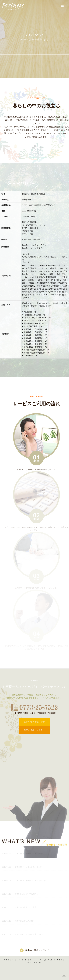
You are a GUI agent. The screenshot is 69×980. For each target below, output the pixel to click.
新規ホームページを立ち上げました (23, 934)
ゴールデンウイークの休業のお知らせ (24, 881)
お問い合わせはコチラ (34, 722)
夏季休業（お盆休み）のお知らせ (22, 867)
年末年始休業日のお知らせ (19, 921)
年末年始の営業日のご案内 (19, 907)
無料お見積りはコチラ (34, 730)
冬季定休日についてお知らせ (20, 894)
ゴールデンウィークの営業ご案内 (22, 854)
